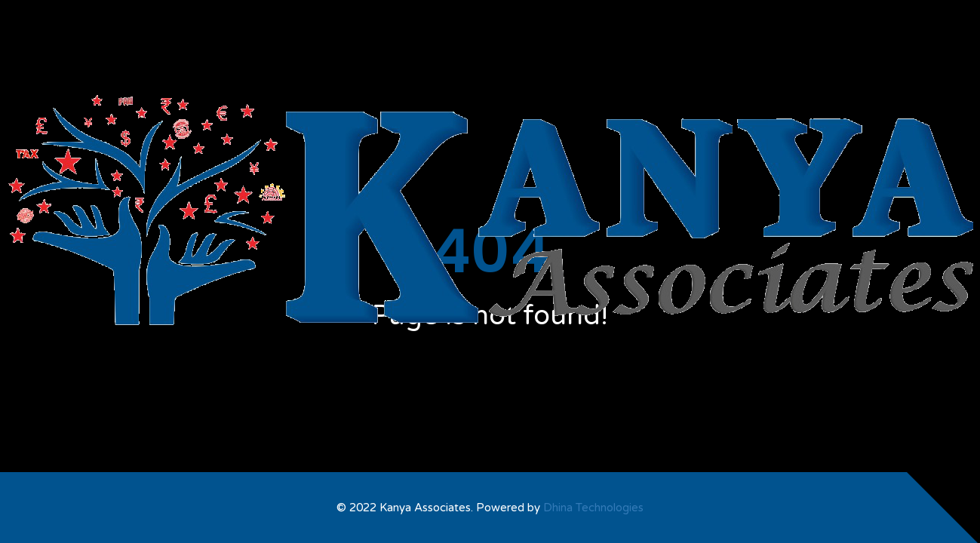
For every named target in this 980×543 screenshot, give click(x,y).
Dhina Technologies (593, 508)
